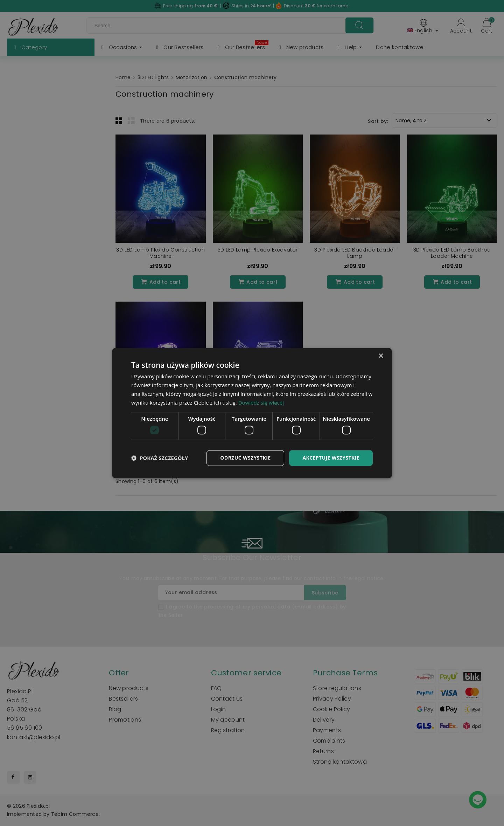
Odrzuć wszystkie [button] (245, 458)
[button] (160, 458)
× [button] (381, 356)
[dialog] (252, 413)
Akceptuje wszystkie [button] (331, 458)
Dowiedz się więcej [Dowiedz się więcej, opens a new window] (261, 402)
